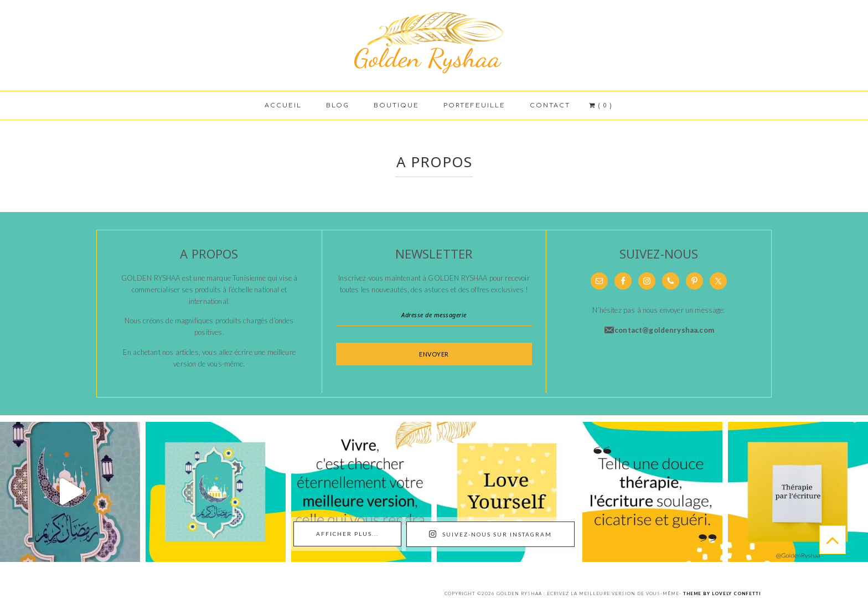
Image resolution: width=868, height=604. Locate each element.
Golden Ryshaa (434, 42)
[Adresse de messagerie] (434, 315)
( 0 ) (599, 105)
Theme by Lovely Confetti (722, 593)
